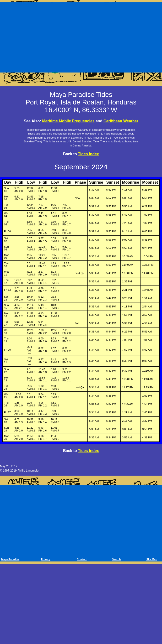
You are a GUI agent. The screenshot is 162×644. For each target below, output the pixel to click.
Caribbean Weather (121, 121)
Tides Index (88, 154)
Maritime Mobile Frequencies (68, 121)
